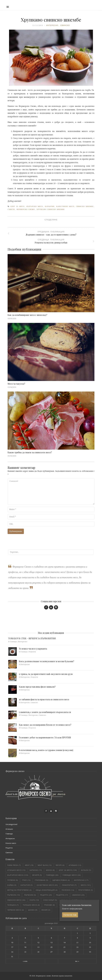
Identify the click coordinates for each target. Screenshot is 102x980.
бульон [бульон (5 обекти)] (86, 870)
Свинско (65, 25)
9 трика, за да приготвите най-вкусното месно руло (46, 674)
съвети (11, 209)
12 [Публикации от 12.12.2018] (38, 942)
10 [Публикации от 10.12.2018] (12, 942)
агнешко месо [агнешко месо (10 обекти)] (16, 870)
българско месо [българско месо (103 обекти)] (18, 875)
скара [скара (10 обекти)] (34, 900)
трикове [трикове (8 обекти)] (49, 905)
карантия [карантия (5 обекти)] (27, 885)
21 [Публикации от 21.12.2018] (65, 947)
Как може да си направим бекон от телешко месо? (45, 725)
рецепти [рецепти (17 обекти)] (62, 895)
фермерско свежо (26, 209)
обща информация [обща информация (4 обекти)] (47, 890)
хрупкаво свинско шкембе (51, 209)
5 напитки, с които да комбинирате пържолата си (45, 712)
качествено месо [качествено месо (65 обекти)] (47, 885)
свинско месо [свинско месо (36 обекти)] (16, 900)
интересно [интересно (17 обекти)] (81, 880)
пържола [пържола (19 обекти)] (14, 895)
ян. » (77, 961)
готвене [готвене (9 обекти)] (13, 880)
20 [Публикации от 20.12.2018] (51, 947)
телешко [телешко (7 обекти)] (13, 905)
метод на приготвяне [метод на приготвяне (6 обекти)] (19, 890)
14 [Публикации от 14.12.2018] (65, 942)
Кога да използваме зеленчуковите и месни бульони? (46, 661)
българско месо (35, 206)
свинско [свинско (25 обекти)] (78, 895)
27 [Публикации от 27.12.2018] (51, 952)
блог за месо (18, 206)
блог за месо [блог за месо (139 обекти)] (68, 870)
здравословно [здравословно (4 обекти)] (61, 880)
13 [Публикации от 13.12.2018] (51, 942)
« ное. (25, 961)
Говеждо (9, 834)
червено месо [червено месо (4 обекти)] (16, 910)
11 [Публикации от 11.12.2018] (25, 942)
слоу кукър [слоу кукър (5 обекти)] (50, 900)
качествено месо (65, 206)
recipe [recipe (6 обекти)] (60, 865)
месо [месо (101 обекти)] (86, 885)
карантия (50, 206)
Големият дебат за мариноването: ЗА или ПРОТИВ (45, 737)
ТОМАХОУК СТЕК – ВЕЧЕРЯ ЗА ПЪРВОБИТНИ (32, 638)
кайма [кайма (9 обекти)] (12, 885)
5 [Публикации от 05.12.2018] (38, 938)
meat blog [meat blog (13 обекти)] (45, 865)
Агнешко (9, 829)
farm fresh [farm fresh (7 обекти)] (14, 865)
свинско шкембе (85, 206)
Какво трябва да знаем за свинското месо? (30, 452)
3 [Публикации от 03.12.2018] (12, 938)
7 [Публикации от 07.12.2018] (65, 938)
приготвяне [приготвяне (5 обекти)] (86, 890)
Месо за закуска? (16, 384)
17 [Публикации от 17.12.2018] (12, 947)
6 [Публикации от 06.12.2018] (51, 938)
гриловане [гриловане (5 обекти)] (41, 880)
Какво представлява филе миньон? (37, 687)
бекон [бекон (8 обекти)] (50, 870)
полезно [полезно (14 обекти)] (68, 890)
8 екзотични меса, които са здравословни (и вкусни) (46, 750)
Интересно (52, 25)
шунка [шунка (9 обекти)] (33, 910)
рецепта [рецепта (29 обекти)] (46, 895)
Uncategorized (11, 824)
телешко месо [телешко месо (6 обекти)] (31, 905)
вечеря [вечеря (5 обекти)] (37, 875)
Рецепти (9, 848)
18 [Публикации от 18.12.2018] (25, 947)
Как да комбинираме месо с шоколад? (27, 315)
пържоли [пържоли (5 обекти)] (30, 895)
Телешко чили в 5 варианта (33, 649)
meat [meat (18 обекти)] (29, 865)
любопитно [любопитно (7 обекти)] (69, 885)
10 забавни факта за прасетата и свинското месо (44, 699)
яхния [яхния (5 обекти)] (46, 910)
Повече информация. (72, 909)
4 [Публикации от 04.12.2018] (25, 938)
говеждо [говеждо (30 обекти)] (52, 875)
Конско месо (11, 843)
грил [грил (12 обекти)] (26, 880)
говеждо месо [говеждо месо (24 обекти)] (72, 875)
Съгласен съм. (70, 915)
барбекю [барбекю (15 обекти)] (36, 870)
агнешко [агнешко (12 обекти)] (75, 865)
